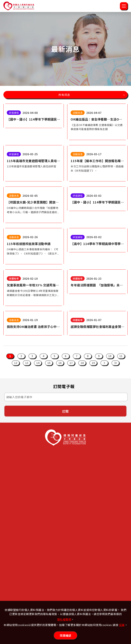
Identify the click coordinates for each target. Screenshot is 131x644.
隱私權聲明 (64, 619)
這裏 (122, 625)
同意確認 (65, 635)
